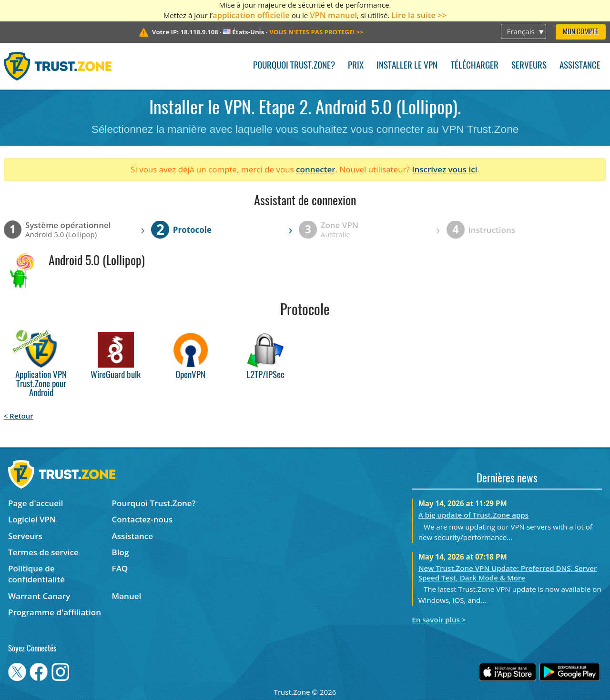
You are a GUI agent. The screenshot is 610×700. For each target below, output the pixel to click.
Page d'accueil (36, 503)
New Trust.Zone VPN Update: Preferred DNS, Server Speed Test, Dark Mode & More (508, 573)
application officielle (251, 15)
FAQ (120, 568)
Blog (121, 552)
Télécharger (475, 66)
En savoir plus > (439, 620)
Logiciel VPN (32, 519)
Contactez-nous (142, 519)
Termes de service (43, 552)
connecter (316, 169)
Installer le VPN (407, 66)
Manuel (127, 596)
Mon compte (580, 32)
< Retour (19, 416)
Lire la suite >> (419, 15)
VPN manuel (333, 15)
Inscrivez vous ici (444, 169)
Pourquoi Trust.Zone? (294, 66)
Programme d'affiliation (55, 612)
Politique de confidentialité (36, 574)
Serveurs (529, 66)
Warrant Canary (39, 596)
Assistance (580, 66)
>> (316, 32)
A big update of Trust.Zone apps (473, 515)
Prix (356, 66)
